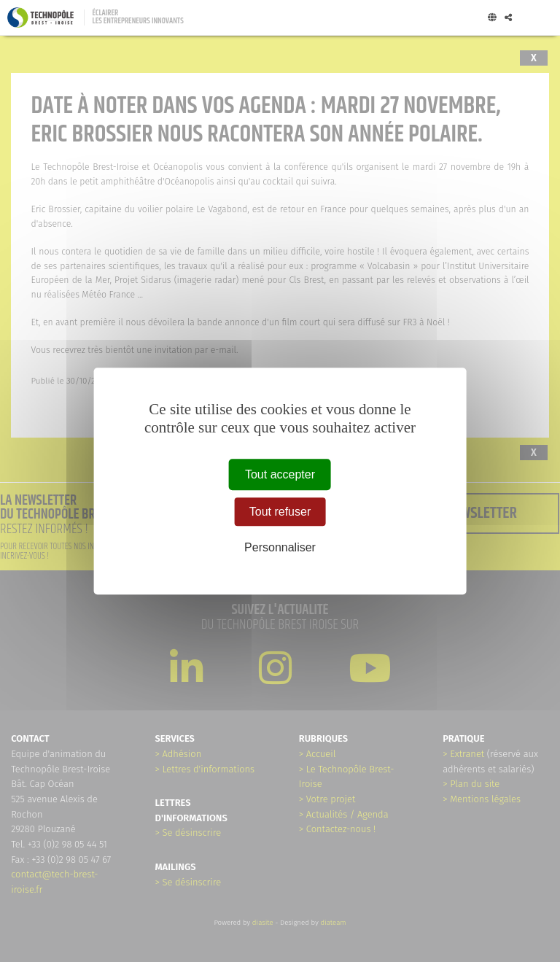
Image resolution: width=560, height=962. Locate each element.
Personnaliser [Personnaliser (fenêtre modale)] (280, 547)
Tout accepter (280, 474)
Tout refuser (280, 512)
